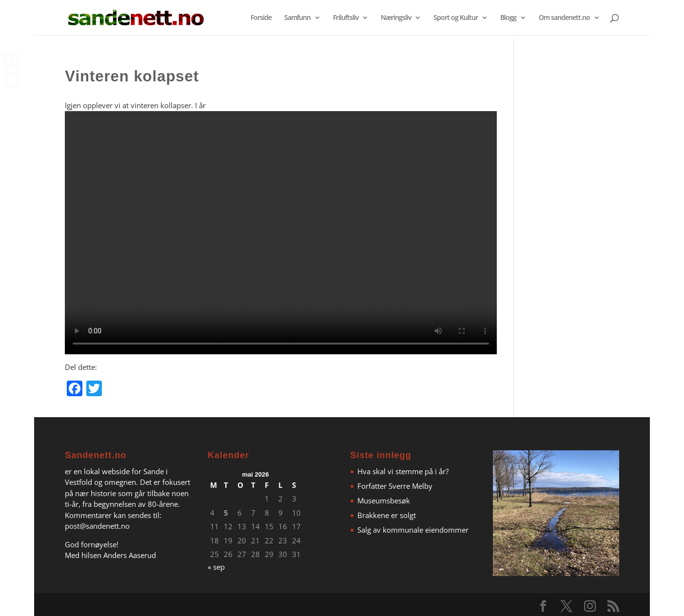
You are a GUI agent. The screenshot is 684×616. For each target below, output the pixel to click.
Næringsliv (396, 18)
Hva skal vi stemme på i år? (403, 471)
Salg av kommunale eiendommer (413, 530)
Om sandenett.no (564, 18)
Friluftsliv (346, 18)
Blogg (508, 18)
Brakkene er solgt (387, 515)
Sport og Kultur (456, 18)
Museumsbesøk (384, 500)
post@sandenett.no (97, 526)
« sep (216, 567)
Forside (261, 18)
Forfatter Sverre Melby (395, 486)
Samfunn (297, 18)
